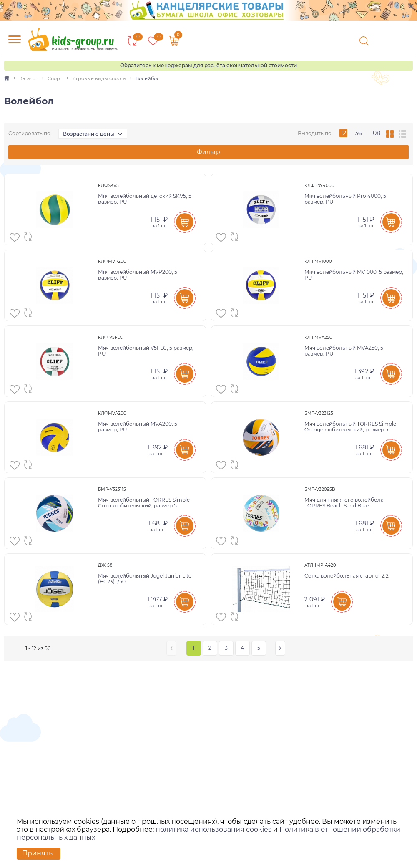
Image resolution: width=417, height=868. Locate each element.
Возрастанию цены (89, 134)
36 (358, 133)
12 (343, 133)
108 (376, 133)
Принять (37, 853)
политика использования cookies (214, 829)
